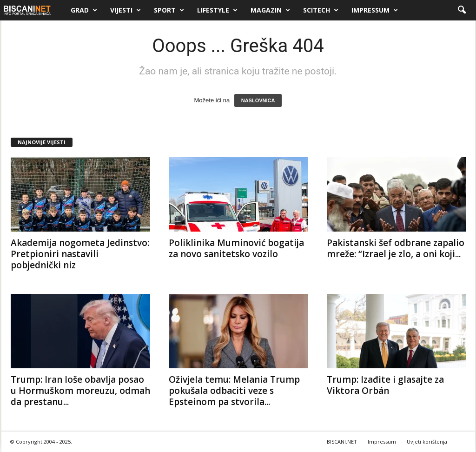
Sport (169, 10)
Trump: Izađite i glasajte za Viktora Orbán (385, 385)
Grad (84, 10)
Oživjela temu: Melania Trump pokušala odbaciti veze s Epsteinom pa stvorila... (234, 391)
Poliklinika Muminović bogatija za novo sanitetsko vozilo (236, 248)
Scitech (321, 10)
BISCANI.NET (342, 442)
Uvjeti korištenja (427, 442)
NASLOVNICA (258, 100)
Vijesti (126, 10)
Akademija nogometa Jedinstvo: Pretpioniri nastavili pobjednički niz (80, 254)
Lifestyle (217, 10)
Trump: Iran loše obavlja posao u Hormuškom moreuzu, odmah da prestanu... (80, 391)
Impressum (375, 10)
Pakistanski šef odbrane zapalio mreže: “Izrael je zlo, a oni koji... (396, 248)
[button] (462, 10)
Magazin (270, 10)
